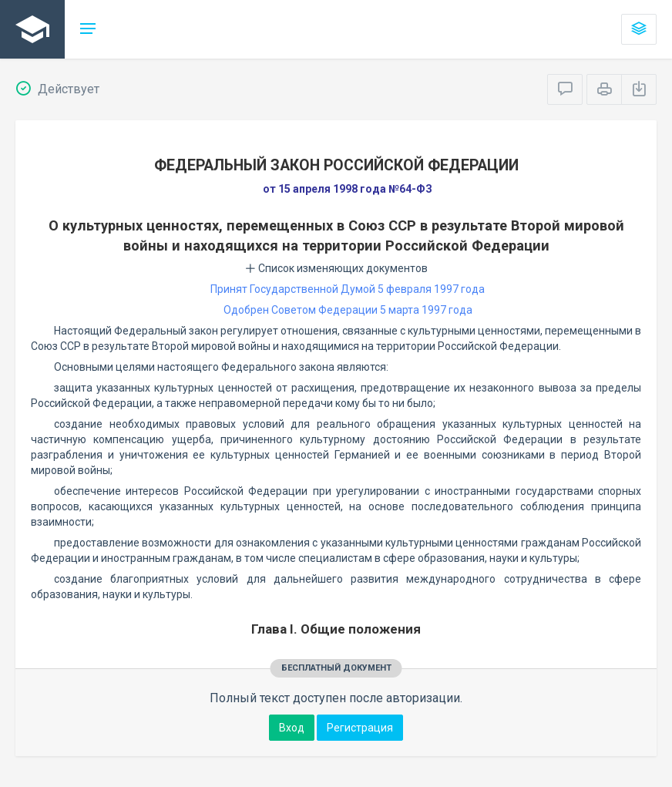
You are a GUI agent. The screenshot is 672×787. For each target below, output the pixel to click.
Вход (292, 728)
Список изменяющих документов (336, 268)
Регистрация (360, 728)
